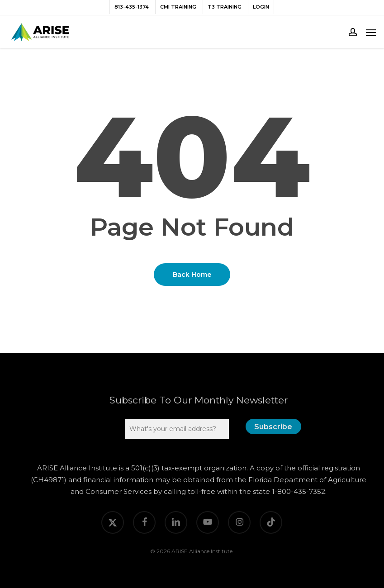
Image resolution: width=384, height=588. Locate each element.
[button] (371, 32)
